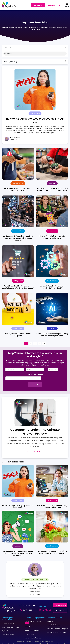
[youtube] (46, 610)
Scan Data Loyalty (54, 625)
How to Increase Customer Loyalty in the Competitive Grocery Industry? (52, 552)
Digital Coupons (7, 631)
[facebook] (39, 610)
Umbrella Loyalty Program (57, 632)
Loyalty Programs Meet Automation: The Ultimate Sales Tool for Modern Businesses (18, 553)
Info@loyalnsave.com (30, 605)
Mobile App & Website (33, 631)
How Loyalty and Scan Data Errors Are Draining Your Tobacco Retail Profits (52, 189)
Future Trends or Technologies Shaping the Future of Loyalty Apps (52, 335)
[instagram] (50, 610)
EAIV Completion (8, 635)
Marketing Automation (33, 622)
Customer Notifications (33, 638)
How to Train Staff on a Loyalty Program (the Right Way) (52, 237)
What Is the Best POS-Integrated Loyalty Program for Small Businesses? (18, 287)
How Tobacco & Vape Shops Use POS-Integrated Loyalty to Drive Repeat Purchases (18, 238)
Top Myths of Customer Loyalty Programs (18, 335)
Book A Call (60, 610)
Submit (35, 384)
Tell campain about (35, 374)
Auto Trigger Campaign (10, 627)
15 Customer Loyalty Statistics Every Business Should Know (52, 507)
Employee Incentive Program (58, 629)
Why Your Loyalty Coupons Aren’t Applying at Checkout (18, 189)
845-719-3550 (28, 610)
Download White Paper (35, 452)
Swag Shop (29, 627)
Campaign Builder (8, 623)
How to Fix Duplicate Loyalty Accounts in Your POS (18, 507)
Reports (50, 621)
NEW (27, 623)
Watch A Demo (60, 605)
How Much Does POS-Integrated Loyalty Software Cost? (52, 287)
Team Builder (29, 634)
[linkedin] (43, 610)
